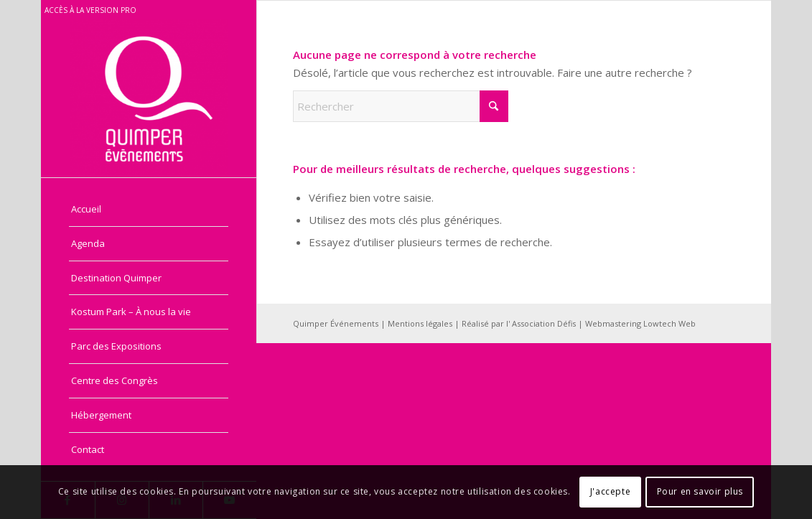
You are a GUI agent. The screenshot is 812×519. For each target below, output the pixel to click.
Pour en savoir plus (700, 491)
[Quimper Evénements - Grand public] (149, 98)
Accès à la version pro (90, 10)
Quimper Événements (337, 323)
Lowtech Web (669, 323)
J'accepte (610, 491)
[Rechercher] (401, 106)
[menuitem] (149, 210)
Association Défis (544, 323)
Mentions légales (421, 323)
